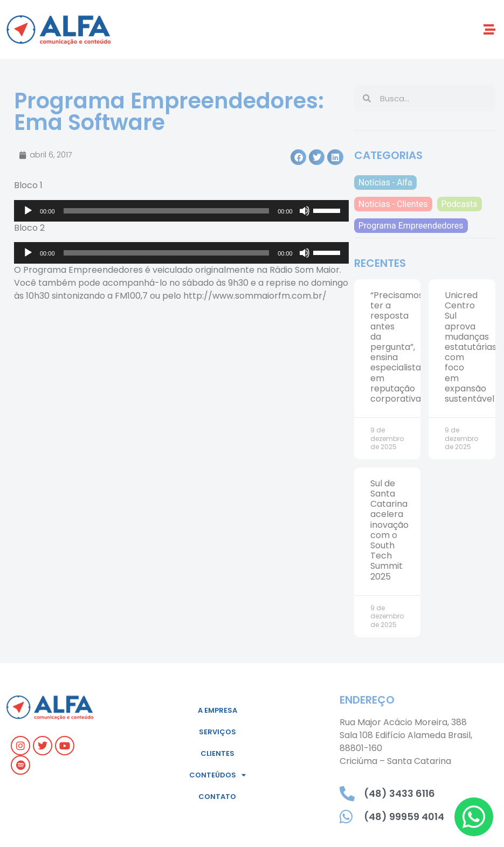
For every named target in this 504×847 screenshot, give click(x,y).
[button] (490, 29)
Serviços (218, 732)
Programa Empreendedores (411, 226)
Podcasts (460, 204)
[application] (181, 211)
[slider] (167, 211)
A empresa (218, 710)
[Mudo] (305, 211)
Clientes (218, 753)
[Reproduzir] (28, 211)
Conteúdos (218, 775)
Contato (217, 797)
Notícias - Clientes (393, 204)
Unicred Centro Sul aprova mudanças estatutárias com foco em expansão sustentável (471, 347)
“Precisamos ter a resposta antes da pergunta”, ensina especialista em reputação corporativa (397, 347)
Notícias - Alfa (385, 183)
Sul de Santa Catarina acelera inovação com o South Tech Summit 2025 (389, 530)
